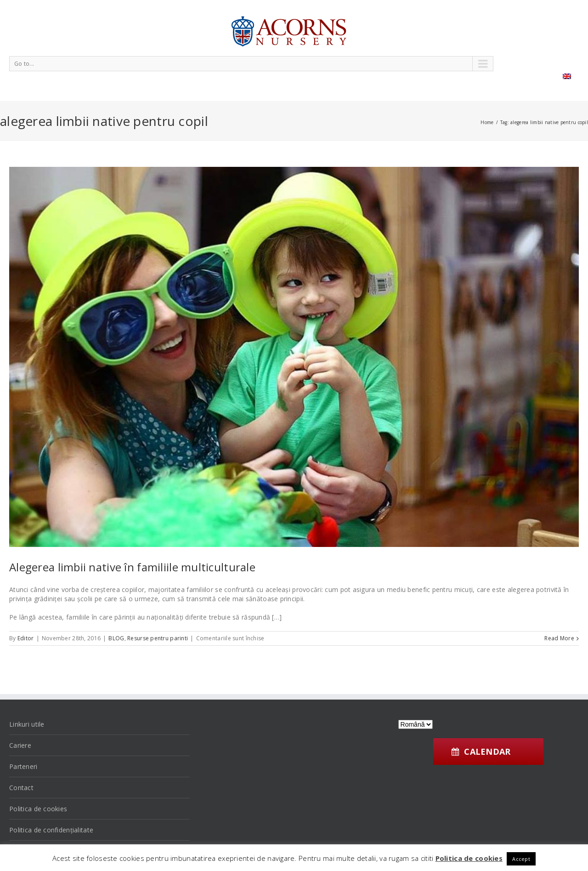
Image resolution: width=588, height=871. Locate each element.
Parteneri (23, 766)
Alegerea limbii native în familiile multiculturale (132, 567)
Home (487, 122)
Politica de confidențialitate (51, 830)
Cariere (20, 745)
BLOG (116, 638)
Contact (21, 788)
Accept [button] (521, 859)
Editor (26, 638)
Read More (559, 638)
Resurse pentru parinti (158, 638)
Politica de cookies (38, 809)
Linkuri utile (27, 724)
